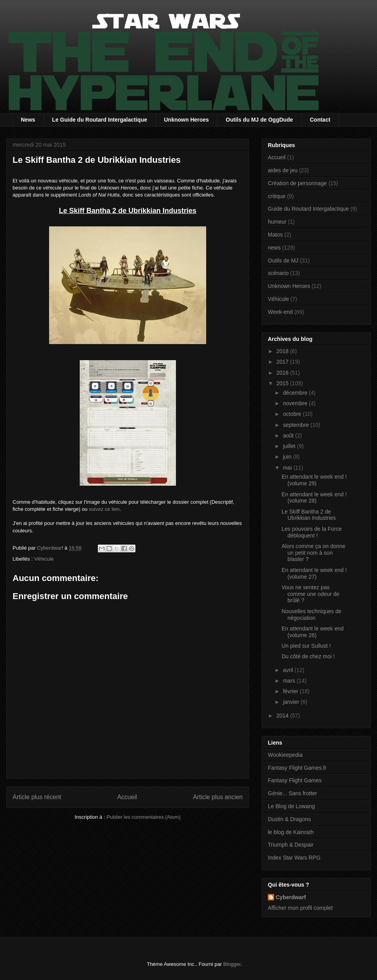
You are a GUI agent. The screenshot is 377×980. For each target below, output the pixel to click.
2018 (283, 351)
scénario (278, 273)
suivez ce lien (104, 509)
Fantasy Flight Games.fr (297, 768)
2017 (283, 362)
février (291, 691)
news (274, 248)
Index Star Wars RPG (294, 858)
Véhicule (44, 559)
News (28, 120)
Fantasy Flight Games (295, 780)
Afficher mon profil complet (300, 908)
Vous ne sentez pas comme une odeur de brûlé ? (310, 594)
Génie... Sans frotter (292, 793)
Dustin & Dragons (289, 819)
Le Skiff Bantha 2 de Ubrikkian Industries (309, 515)
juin (288, 457)
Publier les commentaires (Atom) (144, 817)
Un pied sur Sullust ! (306, 646)
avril (289, 670)
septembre (296, 425)
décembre (296, 393)
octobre (293, 414)
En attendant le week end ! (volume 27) (314, 573)
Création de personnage (297, 183)
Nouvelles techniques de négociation (312, 615)
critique (277, 196)
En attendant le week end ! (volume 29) (314, 480)
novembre (296, 403)
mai (288, 468)
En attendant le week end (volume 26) (313, 632)
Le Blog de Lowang (291, 806)
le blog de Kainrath (291, 832)
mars (290, 681)
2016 (283, 373)
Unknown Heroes (187, 120)
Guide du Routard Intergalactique (308, 209)
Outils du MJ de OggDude (259, 120)
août (289, 435)
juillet (290, 446)
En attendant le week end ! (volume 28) (314, 498)
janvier (292, 702)
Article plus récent (37, 797)
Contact (320, 120)
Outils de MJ (283, 260)
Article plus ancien (218, 797)
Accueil (127, 797)
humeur (277, 222)
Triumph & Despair (291, 845)
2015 (283, 383)
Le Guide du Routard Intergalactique (100, 120)
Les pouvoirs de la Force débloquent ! (312, 532)
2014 (283, 716)
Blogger (232, 964)
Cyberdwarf (291, 897)
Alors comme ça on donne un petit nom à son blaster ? (314, 553)
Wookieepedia (285, 755)
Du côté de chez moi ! (308, 656)
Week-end (280, 312)
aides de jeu (283, 170)
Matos (275, 235)
